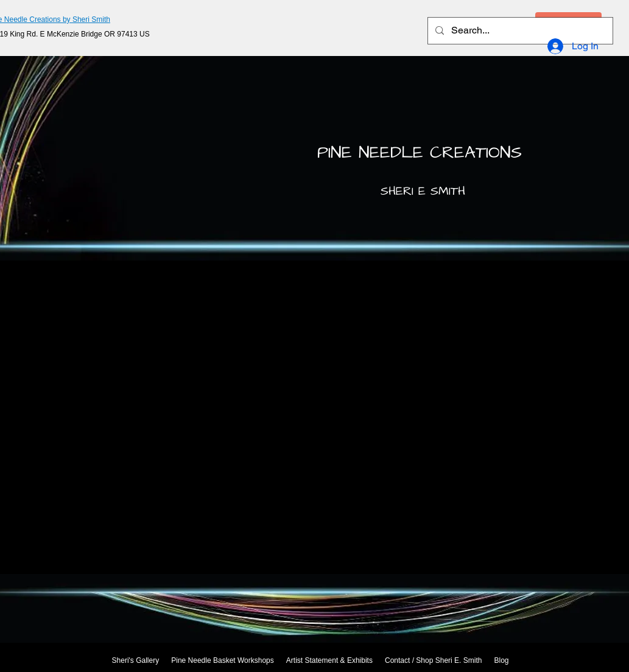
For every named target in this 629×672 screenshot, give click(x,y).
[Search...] (519, 31)
